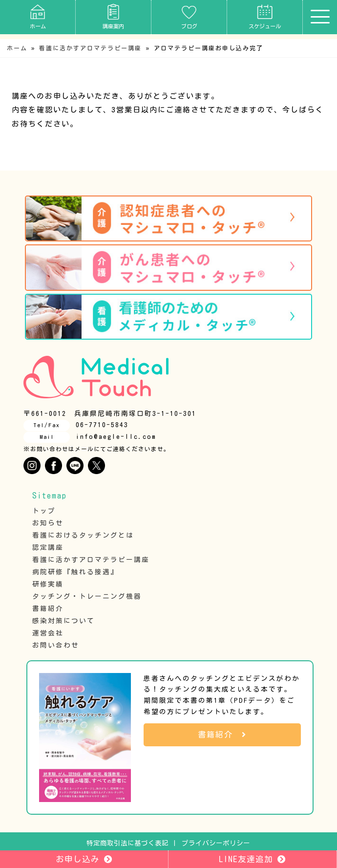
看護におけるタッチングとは (83, 535)
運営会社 (48, 633)
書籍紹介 (48, 608)
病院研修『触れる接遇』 (75, 572)
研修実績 (48, 584)
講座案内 (113, 16)
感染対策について (63, 621)
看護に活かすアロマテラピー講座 (90, 48)
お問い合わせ (56, 645)
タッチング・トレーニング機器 (87, 596)
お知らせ (48, 523)
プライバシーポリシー (216, 843)
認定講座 (48, 547)
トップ (44, 511)
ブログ (189, 16)
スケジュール (265, 16)
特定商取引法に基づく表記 (127, 843)
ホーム (38, 16)
